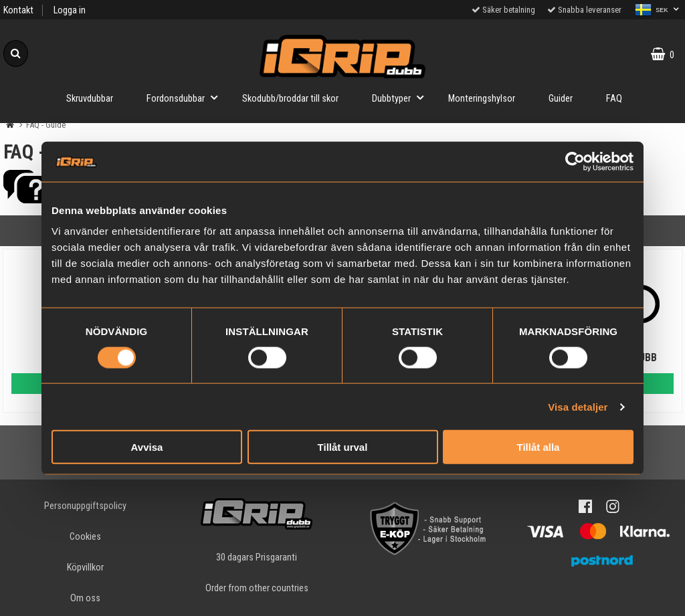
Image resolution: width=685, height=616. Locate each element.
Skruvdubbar (90, 99)
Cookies (85, 537)
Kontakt (18, 10)
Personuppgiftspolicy (85, 506)
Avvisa (147, 447)
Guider (561, 99)
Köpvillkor (85, 568)
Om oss (85, 598)
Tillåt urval (343, 447)
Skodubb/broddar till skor (290, 99)
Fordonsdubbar (186, 97)
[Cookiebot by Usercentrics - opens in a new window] (575, 161)
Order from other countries (257, 588)
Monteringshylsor (482, 99)
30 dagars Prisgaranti (257, 557)
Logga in (70, 10)
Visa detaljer (578, 406)
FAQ (614, 99)
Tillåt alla (539, 447)
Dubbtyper (402, 97)
